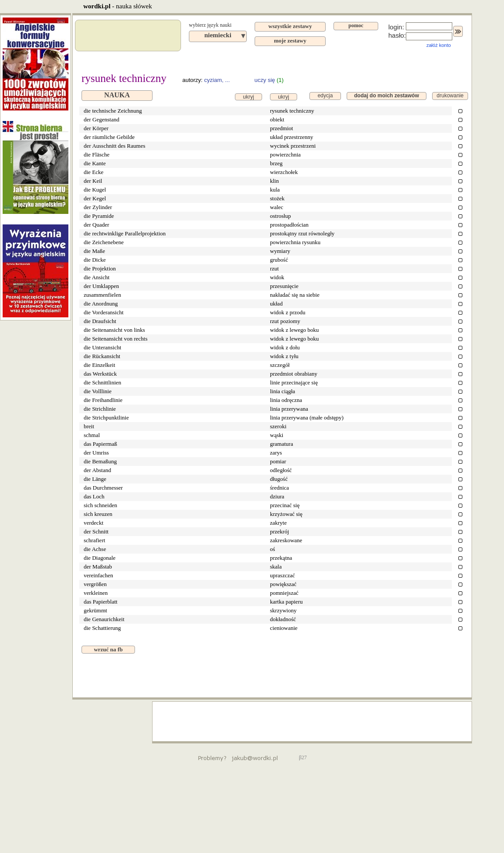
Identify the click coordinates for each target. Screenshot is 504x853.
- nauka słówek (118, 6)
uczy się (265, 80)
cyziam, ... (217, 80)
